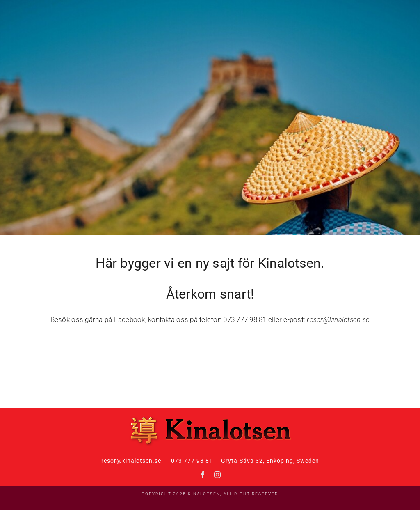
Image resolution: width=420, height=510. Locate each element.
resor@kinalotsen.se (338, 319)
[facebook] (203, 475)
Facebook (130, 319)
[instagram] (217, 475)
